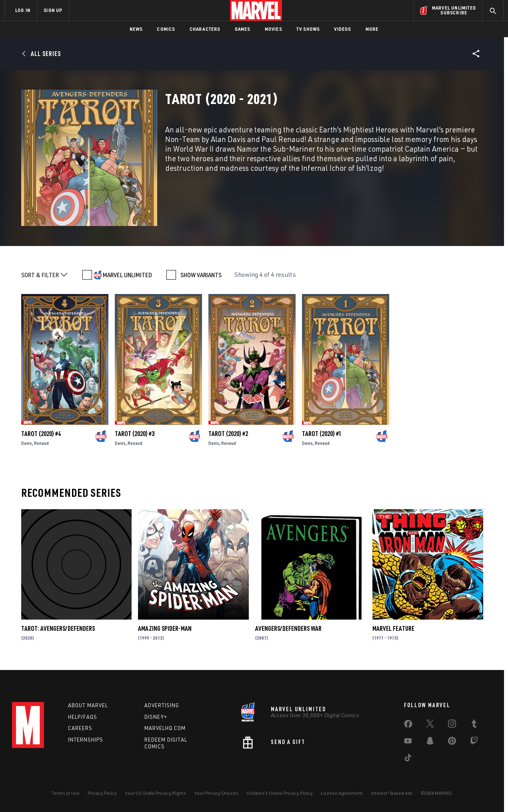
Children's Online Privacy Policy (280, 793)
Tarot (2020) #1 (322, 434)
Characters (205, 29)
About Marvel (88, 705)
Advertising (162, 705)
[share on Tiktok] (408, 759)
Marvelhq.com (165, 728)
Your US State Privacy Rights (155, 793)
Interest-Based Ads (392, 793)
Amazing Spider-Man (165, 628)
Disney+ (156, 717)
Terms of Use (66, 793)
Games (243, 29)
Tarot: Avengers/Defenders (58, 628)
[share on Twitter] (430, 725)
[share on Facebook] (408, 726)
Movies (273, 29)
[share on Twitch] (474, 742)
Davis (27, 443)
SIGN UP (53, 10)
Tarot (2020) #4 (41, 434)
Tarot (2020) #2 (228, 434)
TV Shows (308, 29)
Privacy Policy (102, 793)
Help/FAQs (83, 717)
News (136, 29)
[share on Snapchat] (430, 742)
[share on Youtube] (408, 742)
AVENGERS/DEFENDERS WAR (288, 628)
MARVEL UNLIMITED (127, 275)
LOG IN (23, 10)
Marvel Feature (393, 628)
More (372, 29)
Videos (342, 29)
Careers (80, 728)
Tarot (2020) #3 (135, 434)
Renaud (41, 443)
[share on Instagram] (452, 725)
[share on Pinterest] (452, 742)
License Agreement (342, 793)
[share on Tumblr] (474, 725)
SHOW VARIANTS (201, 275)
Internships (86, 740)
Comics (166, 29)
